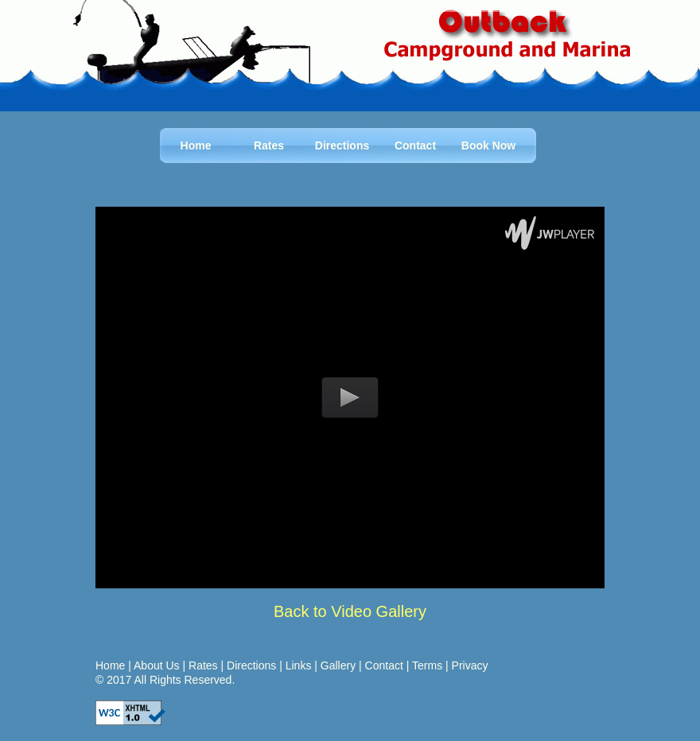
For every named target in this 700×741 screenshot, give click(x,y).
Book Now (488, 145)
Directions (342, 145)
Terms (427, 665)
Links (299, 665)
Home (196, 145)
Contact (415, 145)
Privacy (470, 665)
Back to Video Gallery (350, 611)
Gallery (338, 665)
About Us (157, 665)
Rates (269, 145)
